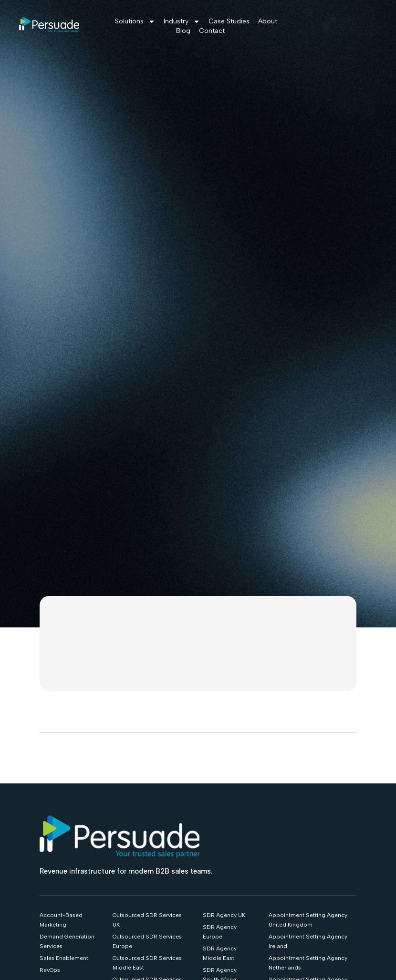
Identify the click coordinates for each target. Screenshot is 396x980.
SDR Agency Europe (220, 932)
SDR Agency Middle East (220, 953)
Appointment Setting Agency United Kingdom (308, 920)
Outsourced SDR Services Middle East (147, 963)
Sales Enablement (64, 958)
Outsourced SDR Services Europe (147, 941)
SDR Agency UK (224, 915)
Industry (182, 21)
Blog (183, 31)
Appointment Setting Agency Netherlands (308, 963)
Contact (212, 31)
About (268, 21)
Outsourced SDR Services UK (147, 920)
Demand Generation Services (67, 941)
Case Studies (229, 21)
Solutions (135, 21)
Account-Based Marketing (61, 920)
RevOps (50, 970)
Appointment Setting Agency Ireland (308, 941)
